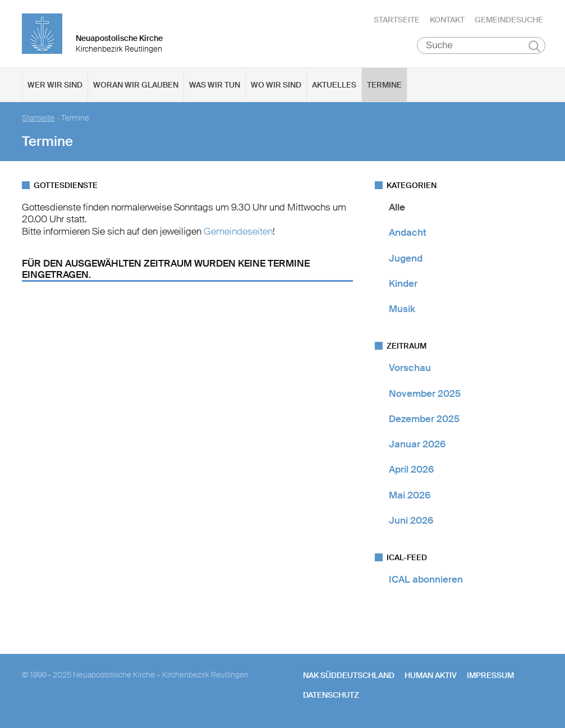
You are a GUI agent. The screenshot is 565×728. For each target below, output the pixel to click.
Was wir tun (215, 85)
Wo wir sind (276, 85)
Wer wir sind (55, 85)
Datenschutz (331, 695)
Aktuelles (334, 85)
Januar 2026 (417, 444)
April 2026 (411, 469)
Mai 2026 (410, 495)
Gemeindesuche (509, 20)
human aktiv (431, 675)
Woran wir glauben (136, 85)
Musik (402, 309)
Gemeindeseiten (238, 231)
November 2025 (425, 393)
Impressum (490, 675)
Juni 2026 (411, 520)
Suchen (534, 46)
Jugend (406, 258)
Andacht (408, 232)
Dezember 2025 (424, 419)
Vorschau (410, 368)
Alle (397, 207)
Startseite (397, 20)
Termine (384, 85)
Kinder (403, 283)
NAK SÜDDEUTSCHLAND (349, 675)
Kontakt (447, 20)
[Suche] (481, 45)
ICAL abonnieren (426, 579)
